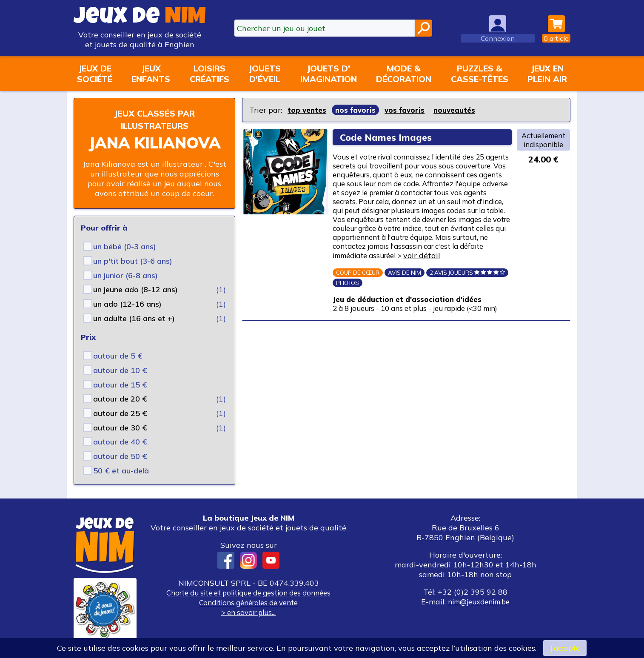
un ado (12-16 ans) (127, 304)
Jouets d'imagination (329, 74)
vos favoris (408, 110)
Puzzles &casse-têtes (480, 74)
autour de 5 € (118, 356)
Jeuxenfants (151, 74)
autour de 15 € (120, 385)
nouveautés (460, 110)
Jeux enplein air (547, 74)
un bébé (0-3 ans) (125, 246)
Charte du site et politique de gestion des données (248, 593)
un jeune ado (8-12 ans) (135, 289)
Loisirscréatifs (209, 74)
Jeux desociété (95, 74)
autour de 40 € (120, 442)
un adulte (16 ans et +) (134, 318)
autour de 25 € (120, 413)
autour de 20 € (120, 399)
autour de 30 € (120, 428)
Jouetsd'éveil (265, 74)
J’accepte (565, 648)
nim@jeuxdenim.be (479, 602)
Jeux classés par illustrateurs (154, 119)
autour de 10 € (120, 370)
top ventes (308, 110)
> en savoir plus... (248, 612)
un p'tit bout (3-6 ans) (133, 261)
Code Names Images (389, 137)
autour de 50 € (120, 456)
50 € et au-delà (121, 471)
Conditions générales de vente (248, 602)
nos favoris (358, 110)
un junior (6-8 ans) (125, 275)
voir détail (359, 285)
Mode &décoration (404, 74)
